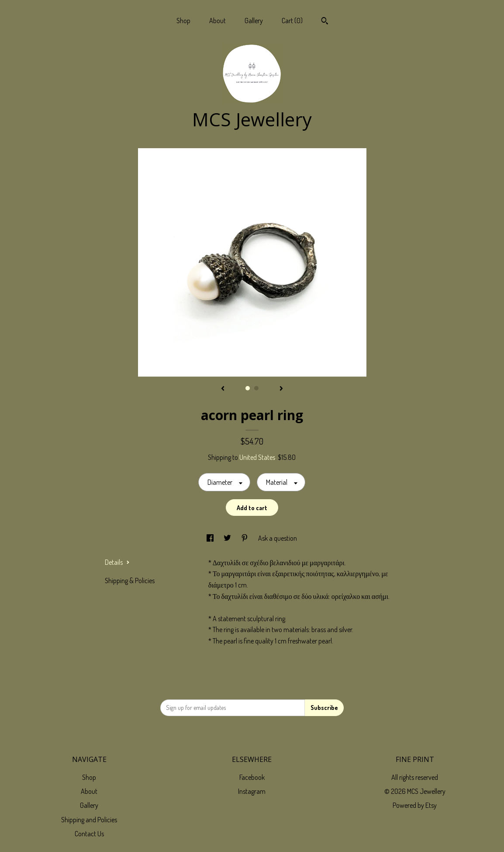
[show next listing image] (281, 389)
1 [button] (248, 388)
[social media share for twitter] (228, 538)
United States (257, 457)
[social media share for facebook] (211, 538)
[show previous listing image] (223, 389)
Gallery (254, 21)
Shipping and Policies (89, 820)
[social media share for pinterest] (245, 538)
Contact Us (89, 834)
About (217, 21)
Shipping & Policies (130, 581)
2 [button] (256, 388)
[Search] (325, 22)
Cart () (292, 21)
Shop (183, 21)
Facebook (252, 777)
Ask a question (278, 538)
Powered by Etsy (415, 805)
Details (117, 562)
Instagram (252, 791)
